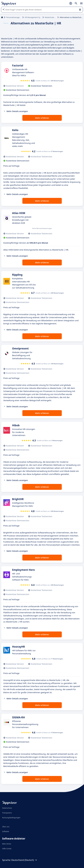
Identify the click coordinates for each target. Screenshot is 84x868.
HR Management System (33, 17)
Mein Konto (7, 844)
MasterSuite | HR (51, 17)
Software (6, 831)
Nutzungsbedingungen (11, 818)
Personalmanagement (14, 17)
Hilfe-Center (7, 849)
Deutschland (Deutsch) (24, 860)
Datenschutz (7, 808)
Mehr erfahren (42, 118)
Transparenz (7, 813)
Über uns (6, 827)
